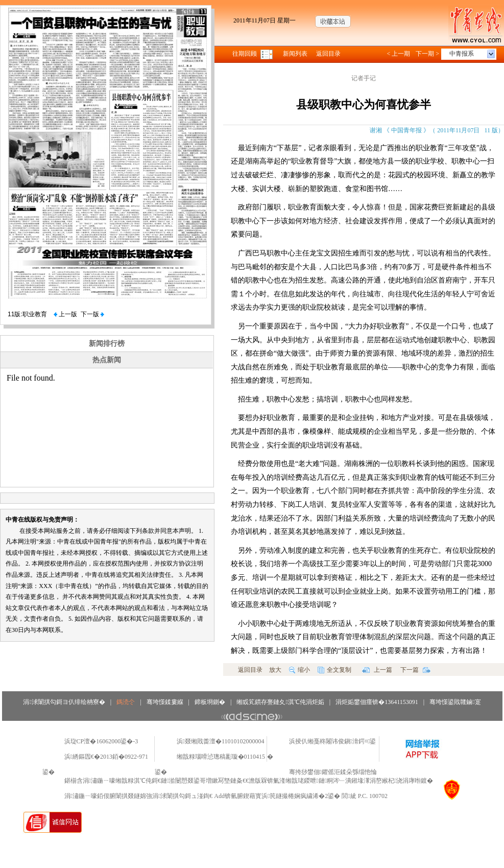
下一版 (92, 314)
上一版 (65, 314)
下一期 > (427, 54)
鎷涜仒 (126, 702)
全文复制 (334, 670)
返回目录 (328, 54)
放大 (275, 670)
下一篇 (415, 670)
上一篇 (377, 670)
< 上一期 (398, 54)
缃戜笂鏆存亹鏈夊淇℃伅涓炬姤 (280, 702)
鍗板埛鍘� (210, 702)
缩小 (299, 670)
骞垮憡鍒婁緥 (165, 702)
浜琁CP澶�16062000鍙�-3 (101, 741)
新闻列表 (295, 54)
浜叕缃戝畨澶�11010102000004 (221, 741)
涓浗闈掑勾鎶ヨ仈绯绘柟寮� (64, 702)
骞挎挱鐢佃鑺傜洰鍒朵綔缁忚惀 (333, 772)
